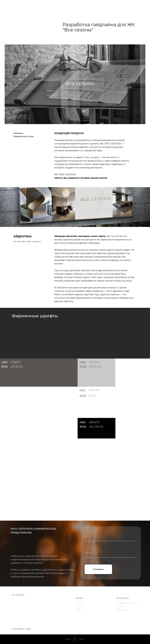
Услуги (79, 606)
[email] (111, 553)
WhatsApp (122, 610)
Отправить (98, 569)
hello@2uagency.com (128, 603)
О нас (79, 603)
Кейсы (79, 610)
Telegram (121, 606)
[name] (111, 536)
